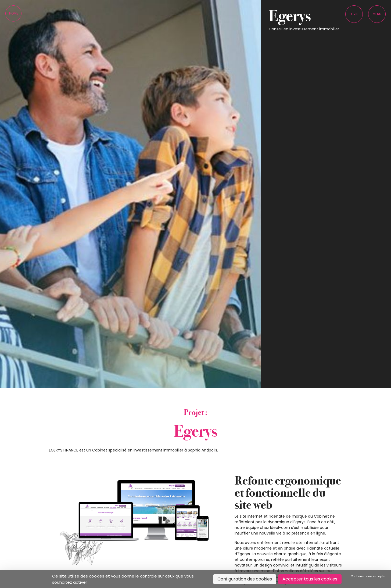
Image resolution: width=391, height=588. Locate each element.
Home (14, 13)
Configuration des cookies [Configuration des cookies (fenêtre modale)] (245, 579)
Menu (377, 14)
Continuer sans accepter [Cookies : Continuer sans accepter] (368, 576)
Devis (354, 14)
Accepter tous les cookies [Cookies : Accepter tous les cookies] (310, 579)
